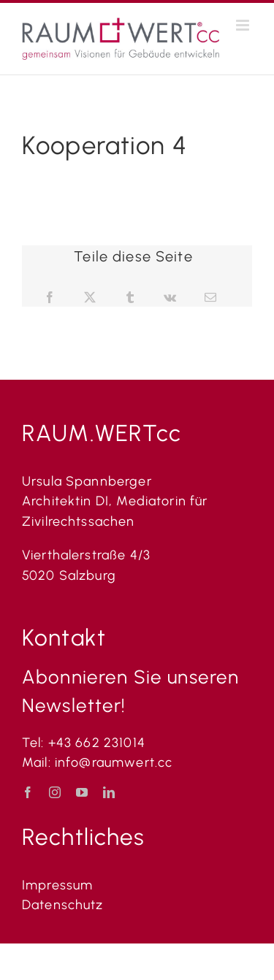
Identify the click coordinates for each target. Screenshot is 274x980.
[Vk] (170, 298)
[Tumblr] (130, 298)
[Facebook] (50, 298)
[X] (90, 298)
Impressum (57, 885)
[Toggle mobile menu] (244, 25)
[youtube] (82, 792)
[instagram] (55, 792)
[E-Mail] (211, 298)
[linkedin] (109, 792)
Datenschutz (63, 905)
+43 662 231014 (97, 743)
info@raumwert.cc (116, 762)
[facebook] (28, 792)
